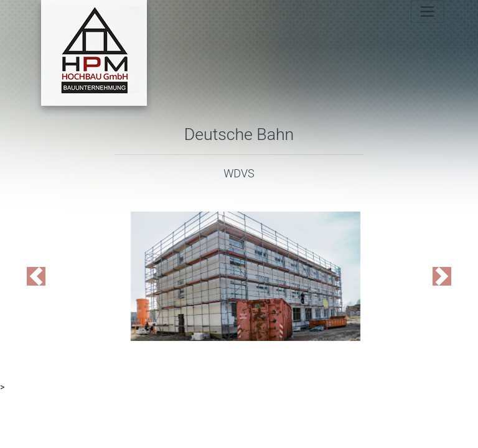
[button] (36, 276)
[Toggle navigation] (427, 12)
